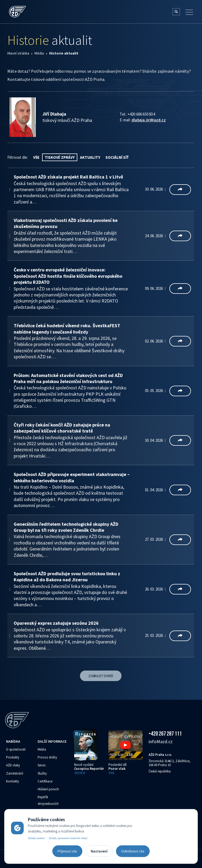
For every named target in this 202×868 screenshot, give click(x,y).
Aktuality (90, 157)
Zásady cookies (36, 838)
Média (39, 53)
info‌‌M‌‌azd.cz (161, 741)
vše (36, 157)
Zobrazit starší (101, 676)
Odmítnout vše (133, 851)
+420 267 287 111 (165, 733)
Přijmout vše (67, 851)
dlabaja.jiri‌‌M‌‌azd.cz (149, 120)
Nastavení (99, 851)
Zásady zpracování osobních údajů (68, 838)
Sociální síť (117, 157)
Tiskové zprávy (60, 157)
